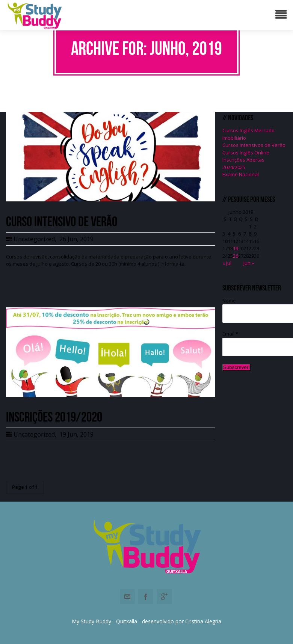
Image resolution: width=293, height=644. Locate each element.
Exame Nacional (241, 174)
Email (230, 334)
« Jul (227, 263)
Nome (229, 301)
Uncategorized (34, 239)
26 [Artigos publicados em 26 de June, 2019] (236, 256)
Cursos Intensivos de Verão (254, 145)
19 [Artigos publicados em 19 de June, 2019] (236, 248)
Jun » (249, 263)
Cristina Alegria (203, 621)
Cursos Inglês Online (246, 153)
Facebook (146, 597)
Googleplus (164, 597)
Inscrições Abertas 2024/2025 (243, 163)
